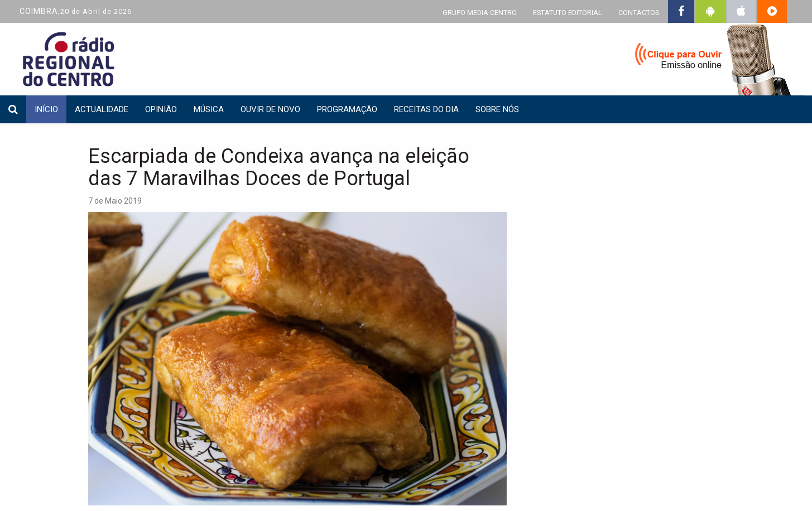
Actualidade (102, 109)
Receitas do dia (426, 109)
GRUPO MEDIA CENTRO (480, 13)
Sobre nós (497, 109)
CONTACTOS (639, 13)
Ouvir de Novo (270, 109)
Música (209, 109)
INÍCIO (46, 109)
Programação (347, 109)
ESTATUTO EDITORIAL (568, 13)
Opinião (161, 109)
